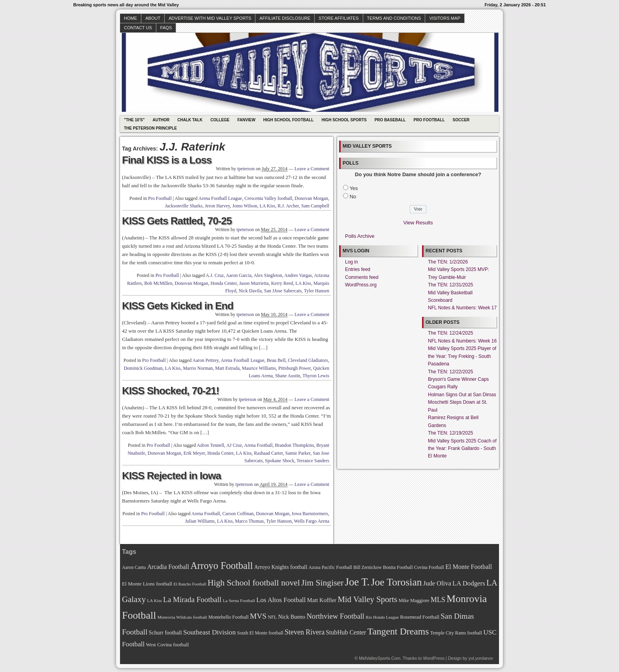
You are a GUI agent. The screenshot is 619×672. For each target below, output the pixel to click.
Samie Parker (298, 453)
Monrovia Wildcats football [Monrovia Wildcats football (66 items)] (182, 617)
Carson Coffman (238, 514)
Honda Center (224, 283)
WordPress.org (361, 285)
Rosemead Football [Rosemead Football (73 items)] (419, 617)
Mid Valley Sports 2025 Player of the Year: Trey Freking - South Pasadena (462, 356)
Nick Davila (250, 291)
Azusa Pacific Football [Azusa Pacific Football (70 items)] (330, 567)
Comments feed (362, 277)
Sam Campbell (315, 206)
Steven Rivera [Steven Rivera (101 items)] (305, 632)
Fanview (246, 120)
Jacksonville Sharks (184, 206)
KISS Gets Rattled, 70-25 (177, 221)
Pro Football (429, 120)
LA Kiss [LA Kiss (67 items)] (154, 600)
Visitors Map (445, 18)
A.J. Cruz (215, 275)
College (220, 120)
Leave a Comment (312, 169)
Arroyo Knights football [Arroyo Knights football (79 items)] (281, 567)
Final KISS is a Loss (167, 160)
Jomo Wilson (245, 206)
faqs (166, 28)
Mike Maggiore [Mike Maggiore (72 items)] (414, 600)
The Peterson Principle (150, 128)
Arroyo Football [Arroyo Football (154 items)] (221, 566)
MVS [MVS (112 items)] (258, 616)
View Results (418, 223)
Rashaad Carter (268, 453)
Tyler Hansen (317, 291)
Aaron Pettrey (206, 360)
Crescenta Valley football (268, 198)
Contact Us (138, 28)
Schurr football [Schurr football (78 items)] (165, 633)
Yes (354, 188)
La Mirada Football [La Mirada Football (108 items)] (192, 600)
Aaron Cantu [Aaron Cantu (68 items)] (134, 568)
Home (130, 18)
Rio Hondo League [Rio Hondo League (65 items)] (382, 617)
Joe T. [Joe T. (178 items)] (357, 582)
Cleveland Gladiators (308, 360)
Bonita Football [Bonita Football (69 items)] (398, 567)
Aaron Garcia (239, 275)
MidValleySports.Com (380, 658)
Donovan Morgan (311, 198)
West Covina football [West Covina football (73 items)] (168, 645)
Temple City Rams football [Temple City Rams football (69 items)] (456, 633)
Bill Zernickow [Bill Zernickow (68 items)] (367, 568)
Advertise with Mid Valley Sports (210, 18)
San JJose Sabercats (283, 291)
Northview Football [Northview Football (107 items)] (335, 616)
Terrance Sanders (313, 461)
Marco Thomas (249, 521)
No (353, 197)
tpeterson (246, 169)
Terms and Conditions (394, 18)
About (153, 18)
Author (161, 120)
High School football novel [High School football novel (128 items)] (254, 583)
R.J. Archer (288, 206)
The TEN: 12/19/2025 (451, 433)
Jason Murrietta (254, 283)
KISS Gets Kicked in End (178, 306)
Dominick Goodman (143, 368)
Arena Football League (220, 198)
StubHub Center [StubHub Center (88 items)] (346, 632)
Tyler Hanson (279, 521)
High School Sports (344, 120)
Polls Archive (360, 236)
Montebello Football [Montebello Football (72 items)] (229, 617)
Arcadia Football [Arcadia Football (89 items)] (168, 567)
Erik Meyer (194, 453)
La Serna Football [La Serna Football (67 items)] (239, 600)
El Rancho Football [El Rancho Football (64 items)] (190, 584)
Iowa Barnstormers (310, 514)
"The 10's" (134, 120)
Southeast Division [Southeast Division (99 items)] (209, 632)
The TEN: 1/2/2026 (448, 262)
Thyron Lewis (316, 376)
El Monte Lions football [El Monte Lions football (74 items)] (147, 584)
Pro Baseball (390, 120)
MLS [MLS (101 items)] (438, 600)
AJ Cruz (234, 445)
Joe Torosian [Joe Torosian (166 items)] (396, 582)
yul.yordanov (481, 658)
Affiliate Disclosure (285, 18)
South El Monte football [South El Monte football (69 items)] (260, 633)
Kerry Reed (282, 283)
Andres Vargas (298, 275)
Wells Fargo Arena (312, 521)
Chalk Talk (190, 120)
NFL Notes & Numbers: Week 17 (462, 308)
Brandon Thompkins (295, 445)
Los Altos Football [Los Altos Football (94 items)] (281, 600)
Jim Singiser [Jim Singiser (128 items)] (322, 583)
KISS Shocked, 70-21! (171, 391)
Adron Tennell (211, 445)
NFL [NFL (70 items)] (272, 617)
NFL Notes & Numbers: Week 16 (462, 341)
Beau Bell (276, 360)
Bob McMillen (158, 283)
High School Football (289, 120)
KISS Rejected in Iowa (172, 476)
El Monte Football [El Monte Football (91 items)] (469, 567)
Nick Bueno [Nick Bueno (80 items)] (292, 617)
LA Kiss (267, 206)
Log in (352, 262)
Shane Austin (288, 376)
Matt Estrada (227, 368)
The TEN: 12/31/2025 (451, 285)
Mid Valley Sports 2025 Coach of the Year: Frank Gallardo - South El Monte (462, 449)
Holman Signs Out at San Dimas (462, 395)
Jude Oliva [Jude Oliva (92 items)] (437, 583)
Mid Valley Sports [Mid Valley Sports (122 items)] (367, 599)
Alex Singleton (268, 275)
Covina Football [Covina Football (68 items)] (429, 568)
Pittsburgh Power (294, 368)
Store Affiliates (339, 18)
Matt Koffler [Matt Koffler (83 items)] (322, 600)
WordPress (433, 658)
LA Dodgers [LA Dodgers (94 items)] (469, 583)
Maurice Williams (259, 368)
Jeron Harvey (218, 206)
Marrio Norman (198, 368)
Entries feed (358, 269)
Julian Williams (200, 521)
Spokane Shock (279, 461)
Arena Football (258, 445)
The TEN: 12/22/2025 (451, 372)
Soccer (461, 120)
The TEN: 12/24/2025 (451, 333)
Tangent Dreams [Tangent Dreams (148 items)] (398, 631)
